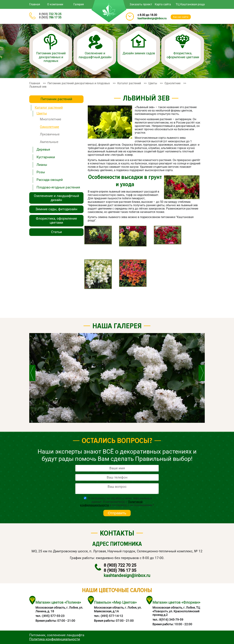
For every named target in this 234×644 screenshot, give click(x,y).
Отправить (117, 513)
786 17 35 (50, 17)
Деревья (43, 149)
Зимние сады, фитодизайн (56, 209)
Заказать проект (141, 4)
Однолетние (49, 127)
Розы (41, 172)
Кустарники (46, 157)
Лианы (42, 165)
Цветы (42, 113)
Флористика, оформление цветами (183, 55)
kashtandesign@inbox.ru (152, 18)
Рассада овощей (50, 180)
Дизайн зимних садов (139, 53)
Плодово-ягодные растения (58, 187)
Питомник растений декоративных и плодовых (51, 57)
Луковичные (50, 134)
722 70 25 (50, 14)
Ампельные (49, 142)
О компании (55, 4)
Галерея (79, 4)
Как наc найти (181, 17)
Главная (35, 4)
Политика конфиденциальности (55, 639)
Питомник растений (56, 99)
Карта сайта (163, 4)
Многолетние (51, 119)
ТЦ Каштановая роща (190, 4)
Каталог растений (49, 108)
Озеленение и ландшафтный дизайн (95, 55)
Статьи (56, 232)
